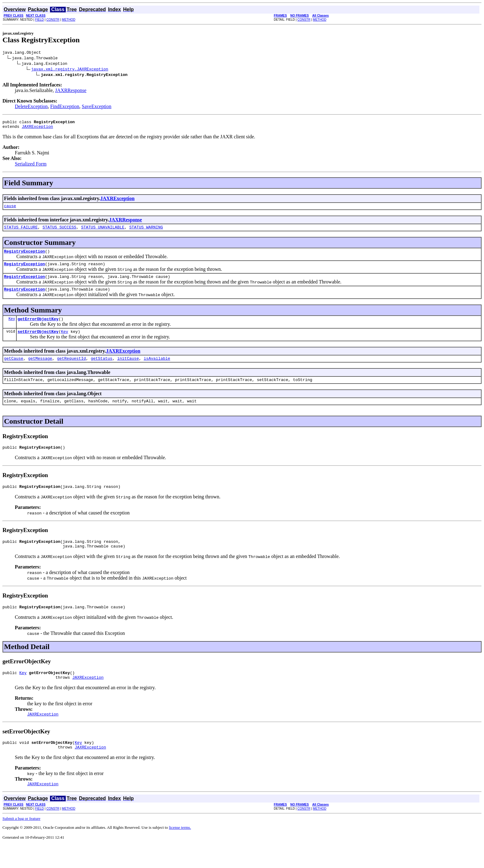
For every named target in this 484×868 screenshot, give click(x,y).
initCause (128, 369)
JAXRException (37, 129)
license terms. (180, 851)
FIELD (40, 20)
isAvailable (157, 369)
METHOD (69, 20)
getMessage (40, 369)
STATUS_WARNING (146, 232)
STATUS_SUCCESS (59, 232)
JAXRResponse (71, 91)
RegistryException (25, 257)
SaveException (97, 107)
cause (10, 209)
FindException (65, 107)
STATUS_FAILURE (21, 232)
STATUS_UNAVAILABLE (103, 232)
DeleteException (31, 107)
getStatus (102, 369)
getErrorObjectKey (38, 328)
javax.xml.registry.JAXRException (70, 70)
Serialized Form (31, 167)
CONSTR (53, 20)
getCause (14, 369)
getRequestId (72, 369)
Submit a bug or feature (21, 842)
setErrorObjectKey (38, 342)
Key (12, 328)
